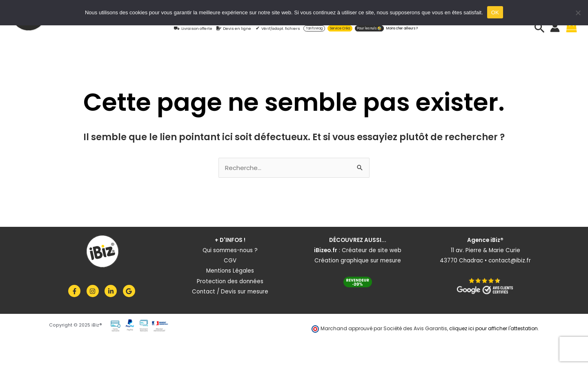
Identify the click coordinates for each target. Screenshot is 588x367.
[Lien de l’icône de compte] (555, 27)
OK (495, 12)
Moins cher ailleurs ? (402, 28)
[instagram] (95, 291)
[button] (540, 28)
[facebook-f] (77, 291)
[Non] (578, 13)
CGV (230, 261)
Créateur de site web (372, 250)
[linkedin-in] (113, 291)
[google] (130, 291)
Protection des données (230, 281)
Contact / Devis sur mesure (230, 292)
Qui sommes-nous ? (230, 250)
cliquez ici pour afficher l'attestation (493, 328)
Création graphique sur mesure (358, 261)
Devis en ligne (237, 28)
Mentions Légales (230, 271)
